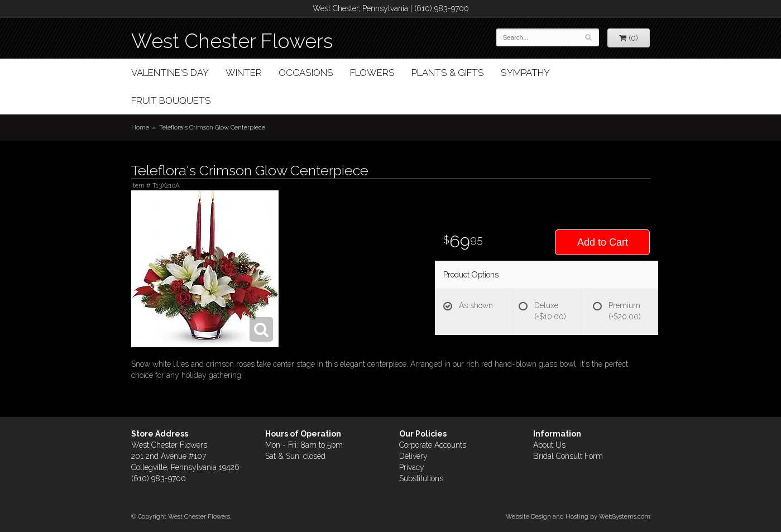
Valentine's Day (170, 73)
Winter (244, 73)
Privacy (412, 467)
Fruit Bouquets (171, 100)
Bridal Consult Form (568, 456)
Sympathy (525, 73)
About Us (549, 445)
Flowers (372, 73)
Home (140, 127)
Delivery (413, 456)
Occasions (306, 73)
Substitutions (421, 478)
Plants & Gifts (448, 73)
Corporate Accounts (433, 445)
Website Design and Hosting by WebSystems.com (578, 516)
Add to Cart (603, 242)
